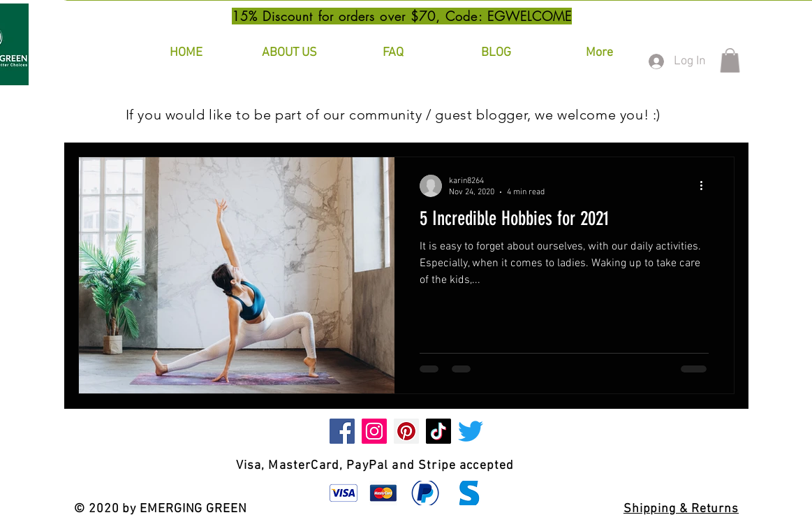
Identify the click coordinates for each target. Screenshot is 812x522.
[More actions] (707, 186)
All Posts (102, 114)
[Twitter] (471, 431)
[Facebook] (342, 431)
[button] (730, 60)
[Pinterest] (406, 431)
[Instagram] (374, 431)
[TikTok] (438, 431)
